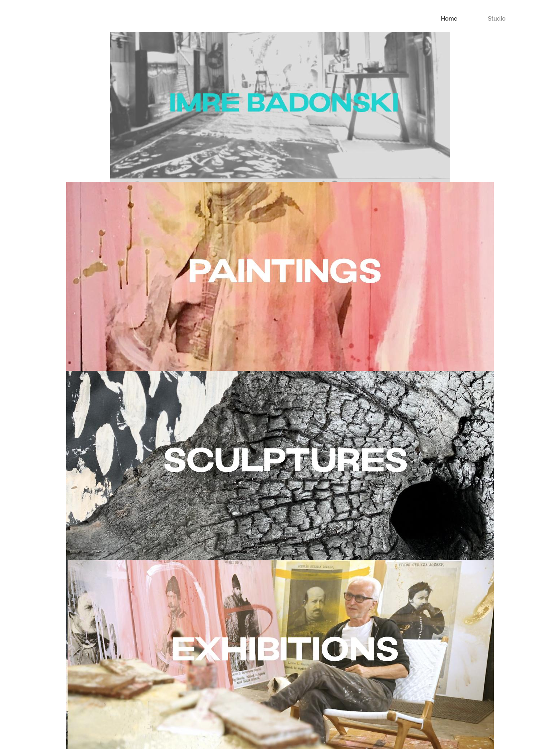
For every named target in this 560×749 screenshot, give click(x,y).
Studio (497, 19)
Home (449, 19)
